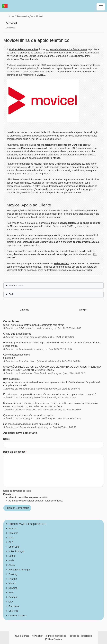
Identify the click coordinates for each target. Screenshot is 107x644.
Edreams (13, 533)
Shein (12, 565)
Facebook (14, 606)
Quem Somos (22, 636)
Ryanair (13, 579)
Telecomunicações (25, 16)
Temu (11, 538)
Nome (6, 439)
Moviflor (83, 310)
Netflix (12, 556)
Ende (11, 560)
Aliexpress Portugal (19, 570)
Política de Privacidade (80, 636)
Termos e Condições (56, 636)
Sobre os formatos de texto (17, 491)
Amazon (13, 528)
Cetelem (13, 597)
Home (11, 16)
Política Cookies (53, 639)
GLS (11, 542)
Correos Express (18, 615)
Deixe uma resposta (14, 452)
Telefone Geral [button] (16, 286)
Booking (13, 574)
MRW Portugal (16, 551)
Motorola (24, 310)
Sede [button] (11, 294)
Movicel (40, 16)
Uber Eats (14, 547)
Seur (11, 593)
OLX (11, 602)
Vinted (12, 583)
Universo (13, 611)
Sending (13, 588)
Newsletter (37, 636)
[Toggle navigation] (101, 7)
